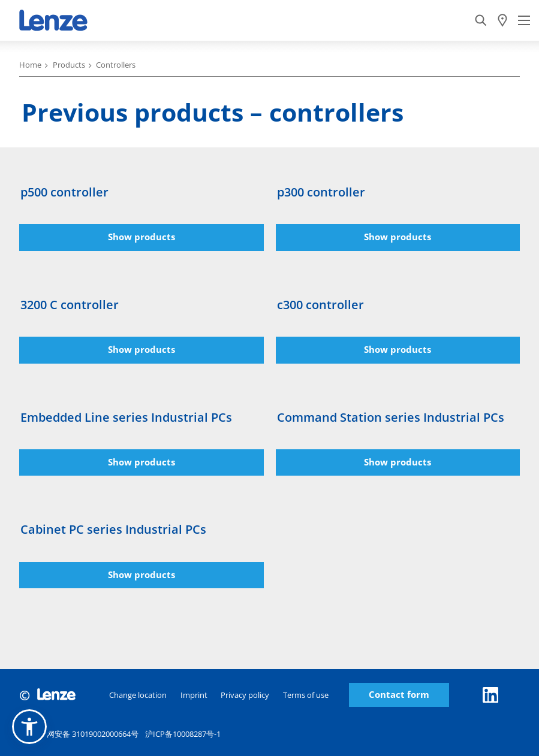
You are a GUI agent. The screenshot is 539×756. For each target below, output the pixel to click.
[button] (29, 727)
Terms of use (306, 695)
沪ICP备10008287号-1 (183, 734)
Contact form (399, 695)
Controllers (116, 65)
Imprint (194, 695)
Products (69, 65)
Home (30, 65)
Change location (138, 695)
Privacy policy (245, 695)
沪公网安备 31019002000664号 (79, 736)
